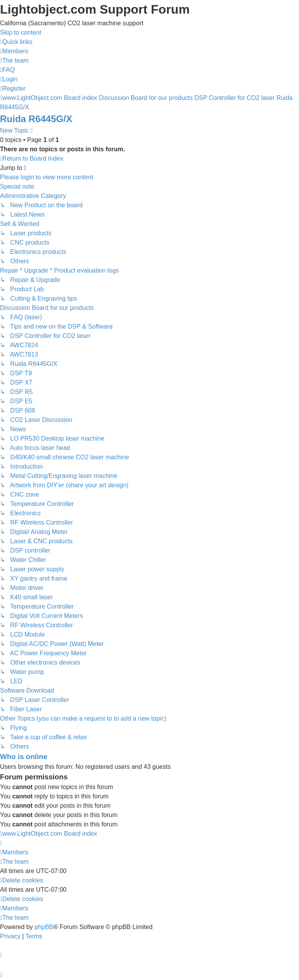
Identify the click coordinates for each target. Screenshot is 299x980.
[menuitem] (14, 51)
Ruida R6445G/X (36, 119)
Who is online (24, 757)
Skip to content (21, 32)
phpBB (44, 927)
